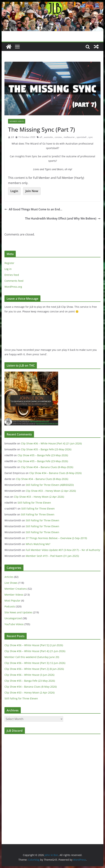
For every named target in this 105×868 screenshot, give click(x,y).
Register (9, 263)
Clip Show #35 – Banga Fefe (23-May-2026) (46, 449)
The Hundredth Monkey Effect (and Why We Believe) (63, 218)
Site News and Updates (18, 612)
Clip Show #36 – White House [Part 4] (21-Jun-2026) (51, 443)
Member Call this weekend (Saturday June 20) (32, 657)
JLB (12, 137)
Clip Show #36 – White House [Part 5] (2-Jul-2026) (34, 645)
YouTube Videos (14, 624)
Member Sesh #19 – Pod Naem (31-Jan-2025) (52, 556)
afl (41, 137)
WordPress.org (13, 287)
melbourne (69, 137)
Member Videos (17, 121)
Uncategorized (13, 618)
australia (48, 137)
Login (14, 191)
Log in (8, 269)
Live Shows (11, 583)
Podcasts (10, 606)
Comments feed (14, 281)
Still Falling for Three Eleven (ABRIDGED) (50, 485)
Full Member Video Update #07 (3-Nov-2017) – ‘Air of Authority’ (63, 550)
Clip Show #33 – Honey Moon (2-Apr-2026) (51, 491)
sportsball (81, 137)
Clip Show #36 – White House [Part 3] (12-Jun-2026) (35, 663)
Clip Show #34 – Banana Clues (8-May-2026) (47, 467)
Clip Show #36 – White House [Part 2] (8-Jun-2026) (34, 669)
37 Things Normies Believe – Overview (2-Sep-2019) (56, 538)
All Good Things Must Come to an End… (33, 209)
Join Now (32, 191)
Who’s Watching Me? (38, 544)
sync (91, 137)
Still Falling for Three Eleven (34, 503)
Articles (9, 577)
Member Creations (16, 589)
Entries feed (12, 275)
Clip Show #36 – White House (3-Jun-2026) (29, 675)
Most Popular (12, 601)
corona (58, 137)
